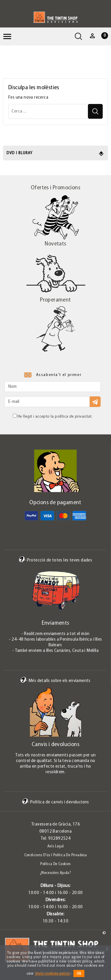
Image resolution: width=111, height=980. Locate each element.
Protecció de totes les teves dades (55, 560)
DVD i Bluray (20, 153)
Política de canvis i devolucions (55, 802)
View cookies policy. (53, 974)
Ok (79, 974)
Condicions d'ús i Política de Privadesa (56, 855)
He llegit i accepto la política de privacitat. (53, 416)
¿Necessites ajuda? (55, 873)
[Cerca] (55, 111)
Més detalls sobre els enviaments (55, 681)
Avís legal (56, 846)
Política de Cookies (55, 864)
